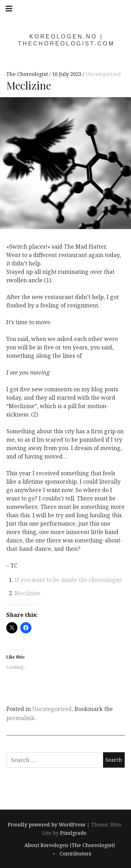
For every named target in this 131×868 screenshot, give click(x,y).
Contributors (75, 853)
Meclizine (28, 593)
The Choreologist (28, 74)
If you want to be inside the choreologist (68, 580)
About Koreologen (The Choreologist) (70, 845)
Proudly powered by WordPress (46, 825)
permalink (20, 718)
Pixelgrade (73, 833)
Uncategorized (103, 74)
